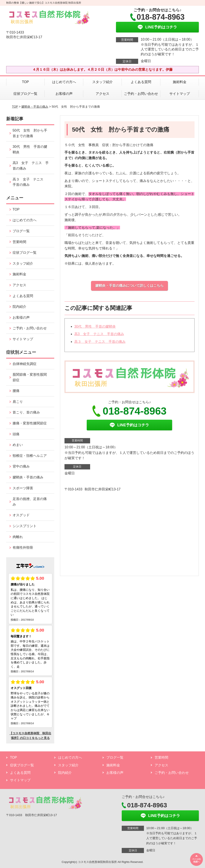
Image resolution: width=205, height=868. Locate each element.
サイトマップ (180, 94)
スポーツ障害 (23, 488)
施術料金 (180, 82)
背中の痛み (21, 466)
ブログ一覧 (21, 231)
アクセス (102, 94)
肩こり (18, 402)
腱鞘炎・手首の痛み (35, 107)
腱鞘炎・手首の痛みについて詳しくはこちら (129, 286)
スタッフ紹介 (102, 82)
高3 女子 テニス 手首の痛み (99, 334)
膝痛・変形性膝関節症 (30, 423)
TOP (26, 82)
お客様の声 (64, 94)
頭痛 (16, 434)
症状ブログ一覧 (25, 94)
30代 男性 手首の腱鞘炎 (95, 326)
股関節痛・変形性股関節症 (30, 377)
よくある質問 (141, 82)
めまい (18, 445)
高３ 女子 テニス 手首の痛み (100, 342)
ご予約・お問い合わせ (141, 94)
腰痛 (16, 391)
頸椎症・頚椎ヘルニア (30, 456)
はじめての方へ (64, 82)
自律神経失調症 (25, 364)
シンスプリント (25, 526)
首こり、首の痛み (26, 412)
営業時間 (19, 242)
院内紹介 (19, 307)
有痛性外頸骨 (23, 548)
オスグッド (21, 515)
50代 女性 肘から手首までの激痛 (30, 133)
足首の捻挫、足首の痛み (30, 502)
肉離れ (18, 537)
